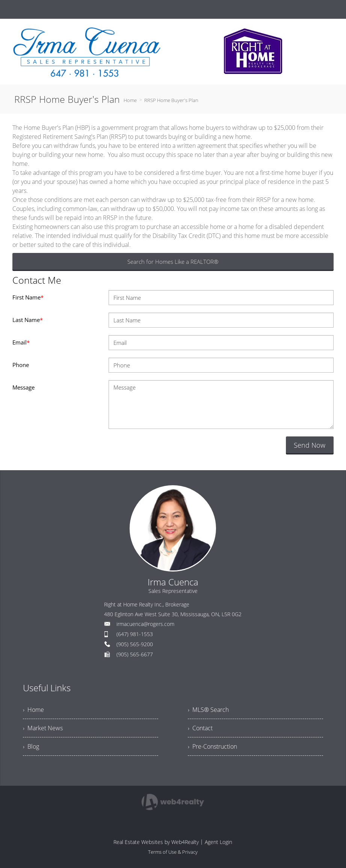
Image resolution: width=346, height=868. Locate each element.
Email (21, 342)
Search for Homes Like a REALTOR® (173, 262)
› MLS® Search (208, 710)
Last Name (28, 320)
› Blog (31, 746)
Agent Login (218, 842)
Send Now (310, 445)
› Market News (43, 728)
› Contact (200, 728)
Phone (21, 365)
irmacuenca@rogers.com (145, 624)
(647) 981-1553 (135, 634)
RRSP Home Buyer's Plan (171, 100)
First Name (28, 297)
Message (23, 387)
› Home (33, 710)
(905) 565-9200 (135, 644)
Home (130, 100)
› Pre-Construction (212, 746)
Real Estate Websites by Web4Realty (156, 842)
